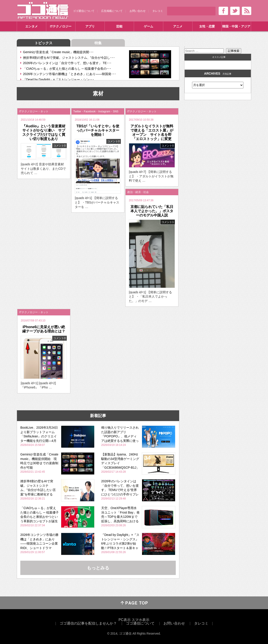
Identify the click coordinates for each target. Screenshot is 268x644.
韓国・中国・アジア (236, 26)
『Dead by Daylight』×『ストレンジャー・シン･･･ (59, 80)
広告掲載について (112, 11)
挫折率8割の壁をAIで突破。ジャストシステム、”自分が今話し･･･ (69, 58)
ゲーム (149, 26)
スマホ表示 (140, 620)
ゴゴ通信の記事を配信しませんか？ (88, 623)
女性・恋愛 (207, 26)
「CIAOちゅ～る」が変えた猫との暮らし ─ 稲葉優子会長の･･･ (67, 69)
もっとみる (98, 568)
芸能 (119, 26)
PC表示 (125, 620)
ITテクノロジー (61, 26)
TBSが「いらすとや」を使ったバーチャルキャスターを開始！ (98, 130)
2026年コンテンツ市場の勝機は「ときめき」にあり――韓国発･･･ (69, 74)
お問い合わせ (138, 11)
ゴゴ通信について (84, 11)
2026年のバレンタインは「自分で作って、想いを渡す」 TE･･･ (67, 63)
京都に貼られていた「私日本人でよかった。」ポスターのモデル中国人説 (152, 211)
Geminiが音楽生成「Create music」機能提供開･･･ (58, 52)
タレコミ (158, 11)
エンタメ (31, 26)
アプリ (90, 26)
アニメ (178, 26)
